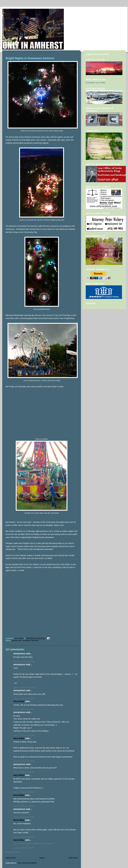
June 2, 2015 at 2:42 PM (24, 817)
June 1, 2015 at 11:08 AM (24, 761)
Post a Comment (13, 852)
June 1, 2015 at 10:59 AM (24, 735)
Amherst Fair (17, 640)
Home (42, 858)
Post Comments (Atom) (27, 863)
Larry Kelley (19, 701)
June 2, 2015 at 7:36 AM (23, 772)
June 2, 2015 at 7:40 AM (23, 806)
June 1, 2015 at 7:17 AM (23, 698)
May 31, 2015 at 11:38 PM (24, 688)
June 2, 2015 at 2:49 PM (24, 837)
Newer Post (11, 858)
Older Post (73, 858)
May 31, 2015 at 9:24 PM (24, 661)
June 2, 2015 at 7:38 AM (23, 792)
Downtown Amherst (31, 640)
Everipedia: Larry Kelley (95, 83)
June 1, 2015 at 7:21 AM (23, 709)
